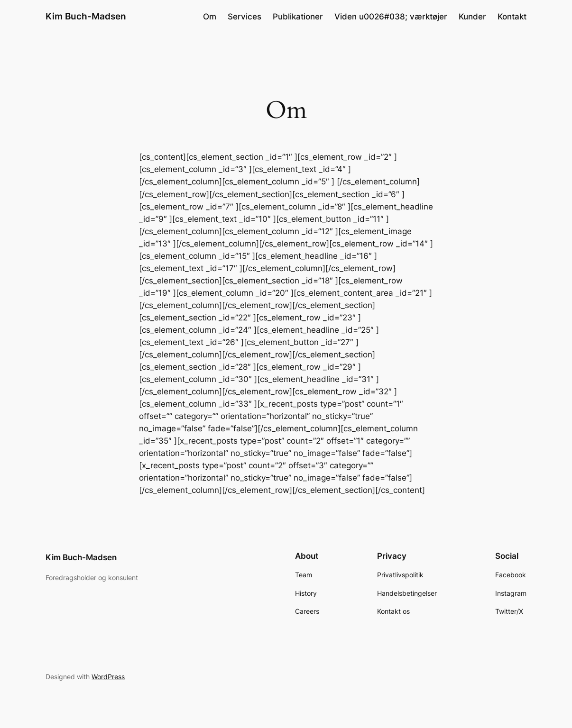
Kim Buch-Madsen (86, 16)
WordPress (108, 677)
